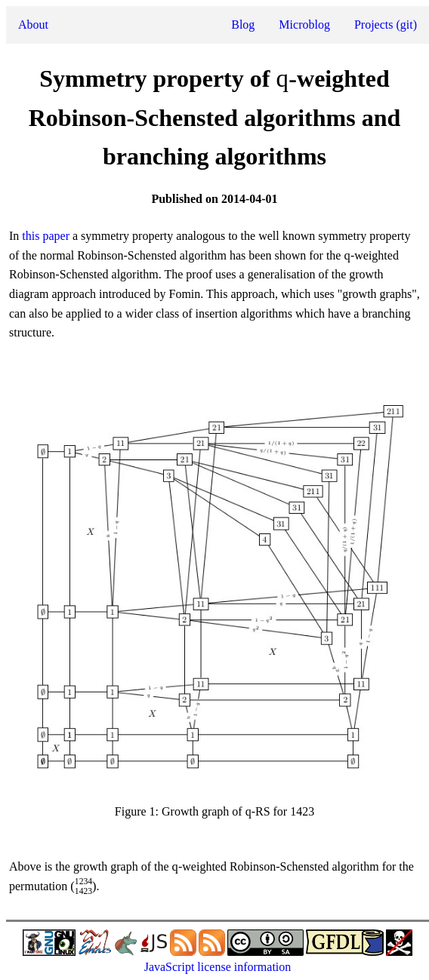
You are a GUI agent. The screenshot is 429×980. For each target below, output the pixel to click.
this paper (46, 236)
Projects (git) (386, 25)
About (33, 25)
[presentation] (282, 81)
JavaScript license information (218, 967)
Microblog (304, 25)
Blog (243, 25)
